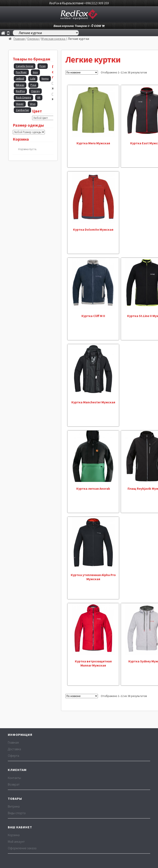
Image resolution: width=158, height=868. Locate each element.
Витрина (14, 806)
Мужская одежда (53, 39)
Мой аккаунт (16, 841)
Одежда (33, 39)
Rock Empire (23, 98)
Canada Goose (25, 66)
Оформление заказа (22, 848)
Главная (19, 39)
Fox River (21, 72)
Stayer (20, 104)
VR (39, 98)
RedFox (20, 91)
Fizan (43, 66)
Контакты (14, 778)
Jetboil (20, 79)
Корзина (14, 835)
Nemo (45, 79)
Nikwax (20, 85)
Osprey (35, 91)
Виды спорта (17, 813)
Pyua (33, 85)
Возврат (14, 784)
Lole (33, 79)
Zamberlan (22, 110)
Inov (35, 72)
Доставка (14, 749)
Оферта (13, 756)
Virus (33, 104)
